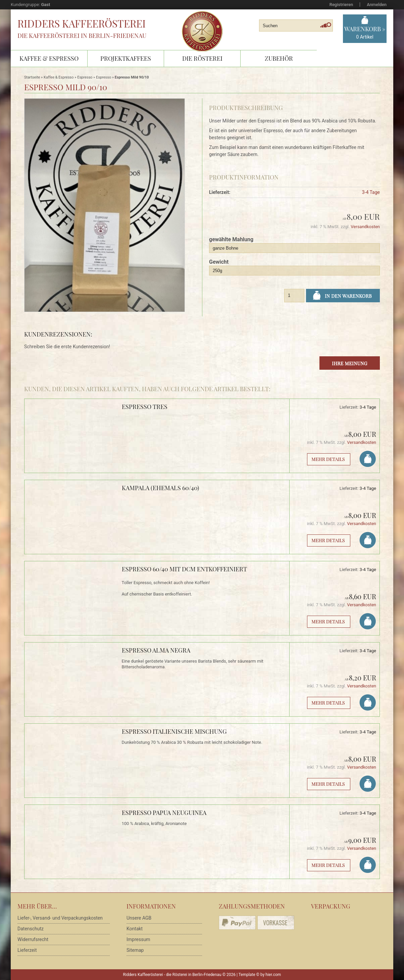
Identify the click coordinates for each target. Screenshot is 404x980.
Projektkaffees (126, 58)
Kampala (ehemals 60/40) (160, 488)
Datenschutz (31, 929)
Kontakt (135, 929)
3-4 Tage (371, 192)
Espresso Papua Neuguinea (164, 813)
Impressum (138, 939)
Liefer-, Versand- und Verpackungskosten (60, 918)
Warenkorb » (365, 33)
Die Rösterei (202, 58)
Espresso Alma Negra (156, 650)
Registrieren (341, 5)
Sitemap (135, 950)
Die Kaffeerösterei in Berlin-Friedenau (82, 36)
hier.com (273, 975)
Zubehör (279, 58)
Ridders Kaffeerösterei (82, 23)
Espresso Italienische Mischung (174, 731)
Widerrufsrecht (33, 939)
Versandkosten (365, 227)
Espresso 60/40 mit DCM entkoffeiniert (184, 569)
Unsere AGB (139, 918)
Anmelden (377, 5)
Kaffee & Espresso (49, 58)
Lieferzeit (27, 950)
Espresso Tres (145, 407)
